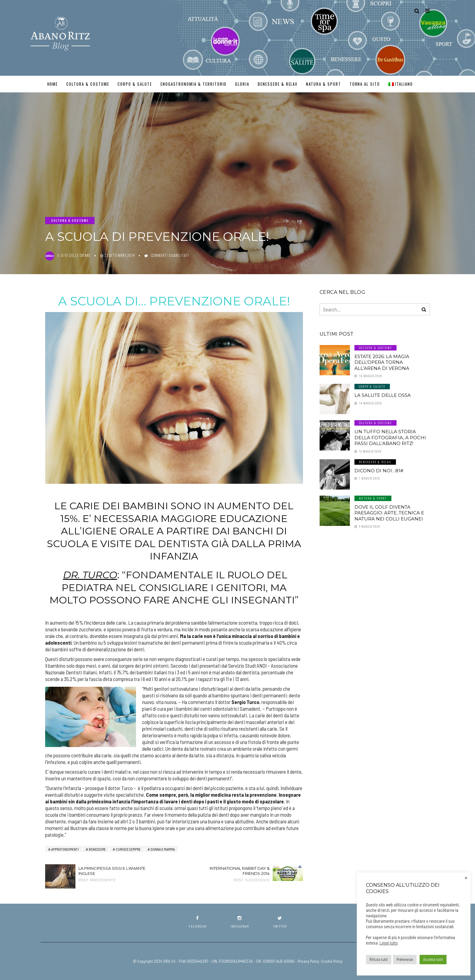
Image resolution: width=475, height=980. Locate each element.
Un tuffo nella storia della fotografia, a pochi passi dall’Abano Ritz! (390, 437)
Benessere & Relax (278, 84)
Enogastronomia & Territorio (194, 84)
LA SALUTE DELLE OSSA (383, 395)
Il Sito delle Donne (74, 255)
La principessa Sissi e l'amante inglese (113, 874)
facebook (198, 922)
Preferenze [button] (405, 959)
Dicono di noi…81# (379, 471)
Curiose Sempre (128, 849)
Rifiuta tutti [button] (379, 959)
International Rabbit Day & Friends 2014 (234, 874)
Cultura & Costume (88, 84)
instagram (240, 922)
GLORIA (242, 84)
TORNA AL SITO (365, 84)
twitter (280, 922)
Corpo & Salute (135, 84)
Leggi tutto (389, 943)
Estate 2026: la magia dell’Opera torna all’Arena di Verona (382, 362)
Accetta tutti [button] (433, 959)
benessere (97, 849)
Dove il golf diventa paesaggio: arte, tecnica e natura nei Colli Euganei (389, 513)
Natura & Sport (323, 84)
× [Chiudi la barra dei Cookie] (466, 877)
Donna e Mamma (163, 849)
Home (53, 84)
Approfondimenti (65, 849)
